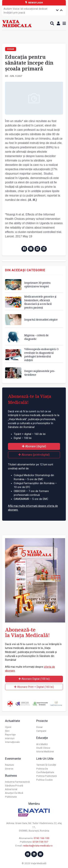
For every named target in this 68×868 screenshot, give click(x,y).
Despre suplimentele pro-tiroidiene (40, 373)
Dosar (40, 727)
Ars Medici (42, 744)
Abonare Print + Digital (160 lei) (34, 687)
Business (11, 776)
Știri (7, 731)
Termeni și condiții (46, 765)
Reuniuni (10, 765)
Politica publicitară (46, 776)
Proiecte (42, 721)
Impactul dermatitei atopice (41, 320)
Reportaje (10, 734)
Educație (42, 738)
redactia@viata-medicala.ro (38, 846)
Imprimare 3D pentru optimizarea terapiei (37, 284)
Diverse (9, 769)
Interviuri (10, 738)
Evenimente (13, 759)
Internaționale (12, 742)
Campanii (41, 731)
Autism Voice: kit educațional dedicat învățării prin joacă (25, 11)
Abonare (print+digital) (34, 455)
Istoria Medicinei (45, 751)
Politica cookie (44, 780)
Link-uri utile (45, 759)
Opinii (8, 727)
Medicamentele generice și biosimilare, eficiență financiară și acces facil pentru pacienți (40, 302)
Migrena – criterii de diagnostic (36, 337)
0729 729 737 (40, 842)
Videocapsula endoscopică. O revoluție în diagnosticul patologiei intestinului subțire (41, 355)
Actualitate (13, 721)
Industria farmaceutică (17, 782)
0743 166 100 (42, 838)
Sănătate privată (14, 786)
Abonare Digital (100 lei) (34, 679)
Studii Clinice (43, 748)
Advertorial (11, 789)
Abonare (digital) (34, 446)
